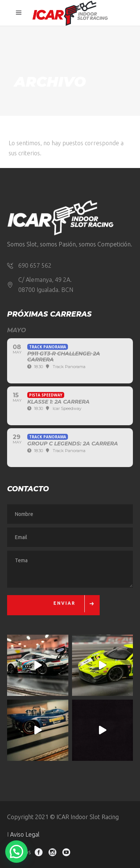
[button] (16, 852)
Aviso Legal (25, 834)
